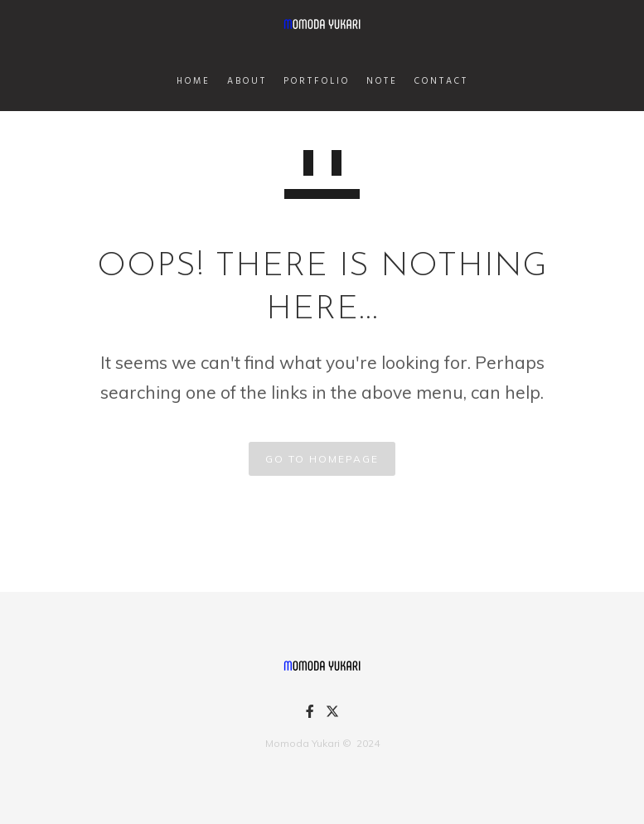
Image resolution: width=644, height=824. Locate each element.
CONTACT (441, 81)
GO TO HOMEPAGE (322, 459)
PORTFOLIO (317, 81)
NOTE (382, 81)
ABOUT (247, 81)
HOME (194, 81)
